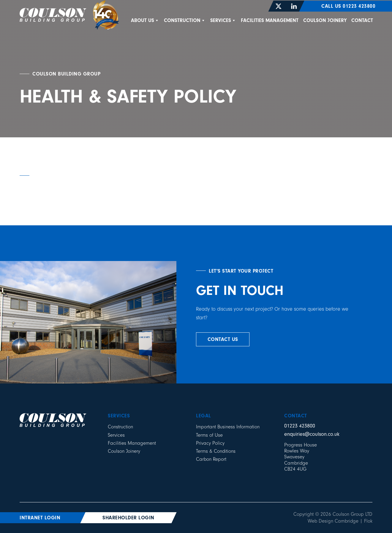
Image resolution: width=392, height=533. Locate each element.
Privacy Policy (210, 443)
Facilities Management (270, 20)
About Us (145, 20)
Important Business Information (228, 427)
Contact (362, 20)
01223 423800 (300, 426)
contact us (223, 339)
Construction (185, 20)
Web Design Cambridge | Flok (340, 521)
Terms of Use (209, 435)
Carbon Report (211, 459)
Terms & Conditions (216, 451)
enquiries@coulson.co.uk (312, 434)
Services (223, 20)
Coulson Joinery (325, 20)
